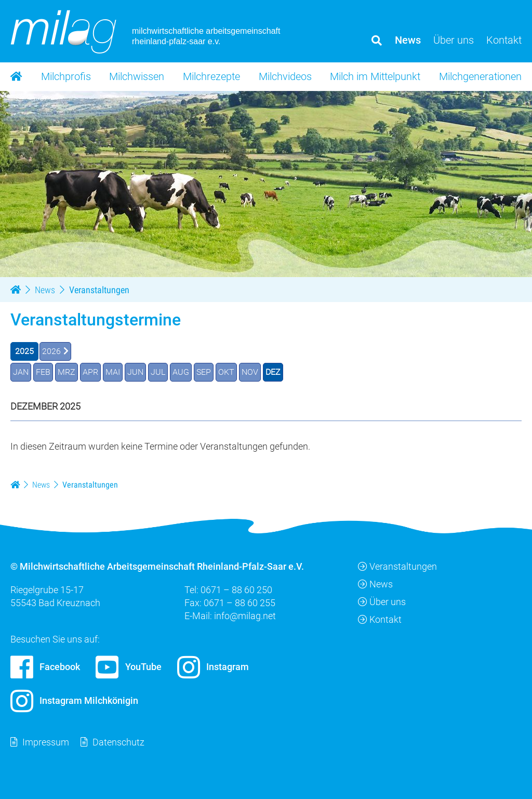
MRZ (66, 371)
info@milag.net (245, 616)
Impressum (46, 742)
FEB (43, 371)
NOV (250, 371)
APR (90, 371)
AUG (181, 371)
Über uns (382, 602)
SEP (204, 371)
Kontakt (380, 619)
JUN (135, 371)
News (375, 584)
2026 (51, 351)
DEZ (273, 371)
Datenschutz (118, 742)
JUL (158, 371)
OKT (226, 371)
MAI (113, 371)
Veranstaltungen (397, 566)
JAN (21, 371)
